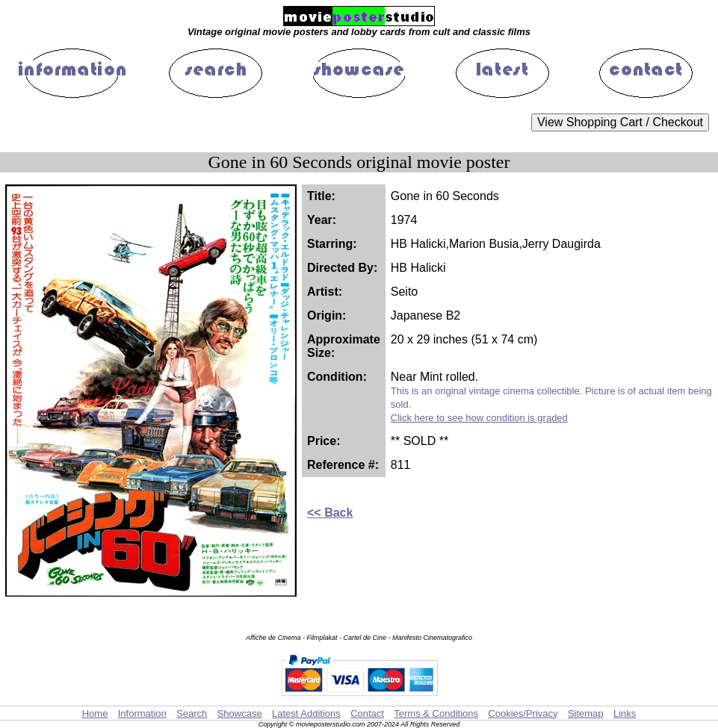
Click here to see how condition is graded (479, 418)
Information (142, 713)
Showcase (240, 713)
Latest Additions (306, 713)
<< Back (330, 513)
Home (95, 713)
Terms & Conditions (436, 713)
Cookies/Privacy (523, 713)
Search (192, 713)
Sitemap (586, 713)
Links (625, 713)
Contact (367, 713)
